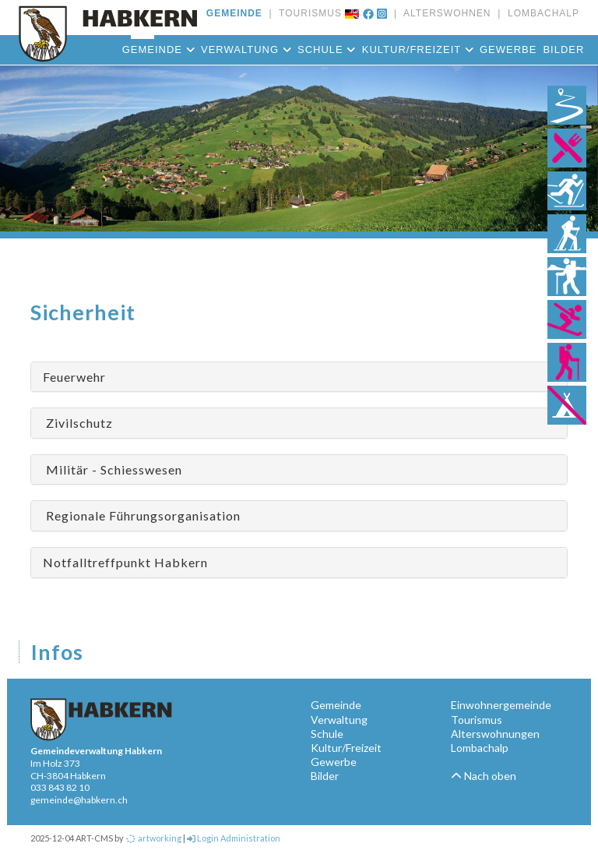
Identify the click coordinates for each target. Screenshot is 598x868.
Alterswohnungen (495, 734)
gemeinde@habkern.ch (79, 800)
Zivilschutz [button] (78, 423)
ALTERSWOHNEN (444, 13)
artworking (153, 838)
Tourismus (477, 720)
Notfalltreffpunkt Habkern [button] (125, 562)
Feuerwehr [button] (74, 377)
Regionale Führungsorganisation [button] (142, 515)
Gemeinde (158, 49)
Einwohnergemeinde (501, 705)
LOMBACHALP (540, 13)
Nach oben (484, 776)
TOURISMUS (307, 13)
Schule (327, 49)
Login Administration (234, 838)
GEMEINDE (234, 13)
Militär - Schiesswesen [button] (113, 469)
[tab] (299, 377)
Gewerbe (508, 49)
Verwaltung (246, 49)
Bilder (563, 49)
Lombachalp (480, 748)
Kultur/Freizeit (418, 49)
